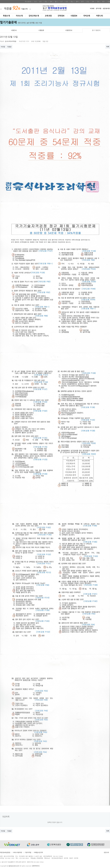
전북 (93, 2)
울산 (56, 2)
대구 (62, 2)
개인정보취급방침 (5, 853)
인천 (35, 2)
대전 (67, 2)
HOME (92, 9)
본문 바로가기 (0, 0)
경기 (41, 2)
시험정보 (74, 16)
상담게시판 (106, 9)
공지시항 (99, 9)
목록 (108, 47)
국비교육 (87, 16)
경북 (51, 2)
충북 (77, 2)
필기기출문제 (96, 30)
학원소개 (6, 16)
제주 (103, 2)
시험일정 (41, 30)
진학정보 (61, 16)
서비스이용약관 (18, 853)
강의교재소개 (34, 16)
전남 (88, 2)
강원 (98, 2)
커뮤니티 (100, 16)
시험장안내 (69, 30)
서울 (109, 2)
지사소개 (19, 16)
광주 (82, 2)
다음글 (9, 47)
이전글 (3, 47)
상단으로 (106, 853)
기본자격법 (28, 853)
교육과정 (48, 16)
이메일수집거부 (38, 853)
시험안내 (14, 30)
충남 (72, 2)
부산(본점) (28, 2)
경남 (46, 2)
